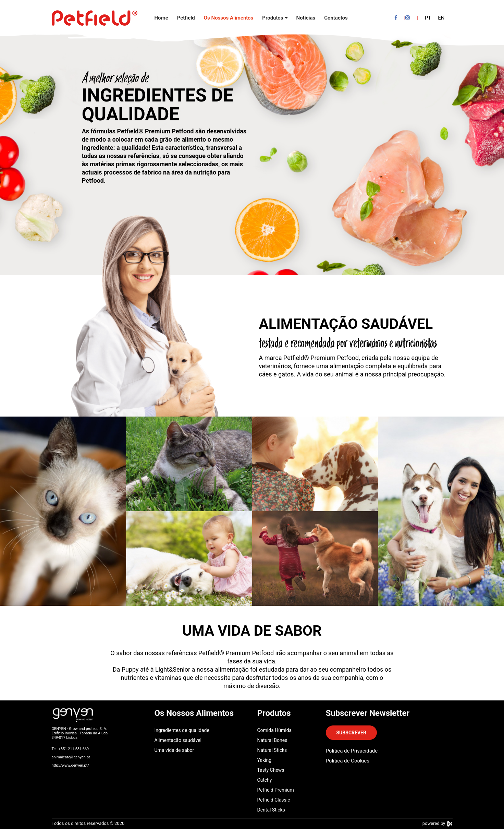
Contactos (336, 18)
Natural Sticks (272, 750)
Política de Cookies (348, 761)
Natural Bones (272, 740)
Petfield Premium (276, 790)
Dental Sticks (271, 810)
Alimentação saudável (178, 740)
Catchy (265, 780)
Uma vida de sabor (174, 750)
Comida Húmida (275, 730)
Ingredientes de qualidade (182, 730)
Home (161, 18)
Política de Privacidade (352, 751)
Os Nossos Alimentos (229, 18)
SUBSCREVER (351, 733)
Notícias (306, 18)
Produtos (273, 18)
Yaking (265, 760)
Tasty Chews (271, 770)
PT (428, 18)
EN (441, 18)
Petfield (186, 18)
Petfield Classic (274, 800)
